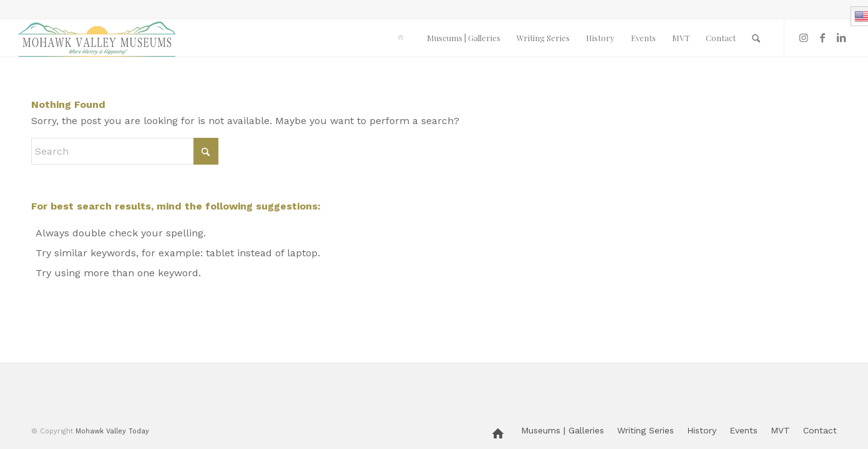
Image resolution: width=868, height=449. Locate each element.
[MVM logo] (97, 38)
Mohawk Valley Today (112, 431)
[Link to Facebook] (822, 37)
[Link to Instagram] (804, 37)
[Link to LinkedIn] (841, 37)
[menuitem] (403, 38)
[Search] (756, 38)
